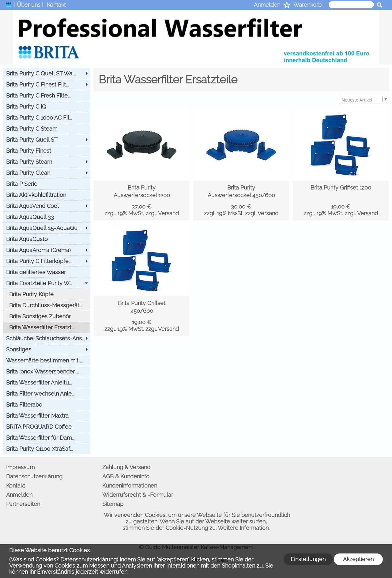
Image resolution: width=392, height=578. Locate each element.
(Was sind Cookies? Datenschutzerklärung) (64, 559)
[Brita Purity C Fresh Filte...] (47, 95)
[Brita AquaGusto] (47, 239)
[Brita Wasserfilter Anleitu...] (47, 382)
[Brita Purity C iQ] (47, 106)
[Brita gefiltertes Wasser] (47, 272)
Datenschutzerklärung (34, 476)
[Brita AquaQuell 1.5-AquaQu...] (47, 228)
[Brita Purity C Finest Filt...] (47, 84)
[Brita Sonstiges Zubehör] (47, 316)
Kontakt (56, 5)
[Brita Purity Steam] (47, 162)
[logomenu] (9, 6)
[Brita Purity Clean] (47, 173)
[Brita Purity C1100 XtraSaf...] (47, 449)
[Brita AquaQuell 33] (47, 217)
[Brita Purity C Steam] (47, 128)
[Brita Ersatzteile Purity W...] (47, 283)
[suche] (351, 5)
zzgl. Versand (162, 213)
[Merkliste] (287, 5)
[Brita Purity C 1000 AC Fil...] (47, 117)
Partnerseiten (23, 504)
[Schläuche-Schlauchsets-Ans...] (47, 338)
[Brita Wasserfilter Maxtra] (47, 415)
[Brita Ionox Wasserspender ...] (47, 371)
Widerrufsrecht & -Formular (138, 495)
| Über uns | (29, 5)
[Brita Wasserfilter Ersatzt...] (47, 327)
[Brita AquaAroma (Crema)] (47, 250)
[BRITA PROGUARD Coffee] (47, 427)
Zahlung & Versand (126, 467)
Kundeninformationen (130, 486)
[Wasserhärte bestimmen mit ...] (47, 360)
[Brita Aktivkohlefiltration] (47, 195)
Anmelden (267, 5)
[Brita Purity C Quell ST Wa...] (47, 73)
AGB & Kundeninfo (126, 476)
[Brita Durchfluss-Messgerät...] (47, 305)
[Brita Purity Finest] (47, 151)
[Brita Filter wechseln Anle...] (47, 393)
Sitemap (113, 504)
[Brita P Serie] (47, 184)
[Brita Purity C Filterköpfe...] (47, 261)
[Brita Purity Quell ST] (47, 140)
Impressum (20, 467)
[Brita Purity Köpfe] (47, 294)
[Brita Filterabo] (47, 404)
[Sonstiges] (47, 349)
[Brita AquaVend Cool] (47, 206)
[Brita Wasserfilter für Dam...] (47, 438)
